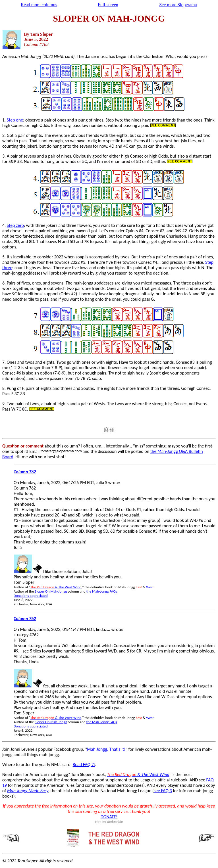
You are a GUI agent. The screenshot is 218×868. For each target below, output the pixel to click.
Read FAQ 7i (84, 765)
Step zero (15, 225)
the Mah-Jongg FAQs (102, 591)
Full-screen (108, 5)
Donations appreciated (31, 596)
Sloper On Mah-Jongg (51, 591)
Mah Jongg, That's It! (106, 749)
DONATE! (109, 817)
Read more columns (39, 5)
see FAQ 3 (163, 791)
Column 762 (25, 472)
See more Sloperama (178, 5)
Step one (15, 120)
